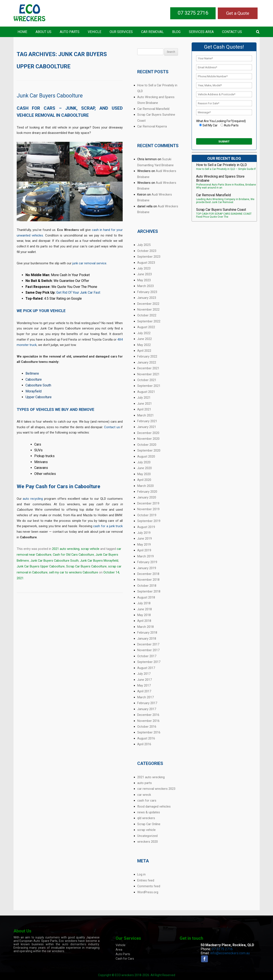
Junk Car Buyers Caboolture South (54, 561)
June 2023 (145, 274)
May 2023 (144, 280)
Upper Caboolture (39, 397)
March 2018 (145, 627)
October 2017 (147, 656)
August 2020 (146, 456)
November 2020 (148, 439)
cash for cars (147, 800)
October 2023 (147, 251)
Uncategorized (147, 836)
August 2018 (146, 597)
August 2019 (146, 527)
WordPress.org (148, 892)
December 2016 (148, 715)
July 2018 (144, 603)
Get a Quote (238, 13)
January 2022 (147, 362)
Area (119, 950)
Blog (176, 32)
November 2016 (148, 721)
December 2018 (148, 574)
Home (22, 32)
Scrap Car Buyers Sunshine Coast (221, 210)
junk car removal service (89, 263)
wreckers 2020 (148, 842)
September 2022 (149, 321)
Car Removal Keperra (152, 126)
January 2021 (147, 427)
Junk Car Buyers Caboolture (50, 96)
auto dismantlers (74, 944)
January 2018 (147, 639)
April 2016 (144, 744)
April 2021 (144, 409)
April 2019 (144, 550)
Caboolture (34, 379)
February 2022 (147, 356)
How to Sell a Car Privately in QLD (222, 165)
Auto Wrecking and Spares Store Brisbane (220, 178)
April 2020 (144, 480)
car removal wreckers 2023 (156, 789)
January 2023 (147, 298)
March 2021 (145, 415)
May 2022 (144, 345)
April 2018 (144, 621)
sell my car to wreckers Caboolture (74, 572)
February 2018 (147, 633)
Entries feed (146, 880)
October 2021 (147, 380)
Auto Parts (70, 32)
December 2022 (148, 304)
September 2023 (149, 257)
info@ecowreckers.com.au (230, 953)
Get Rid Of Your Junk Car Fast (78, 293)
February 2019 (147, 562)
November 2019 (148, 509)
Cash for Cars (125, 959)
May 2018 (144, 615)
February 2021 (147, 421)
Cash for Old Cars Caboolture (73, 555)
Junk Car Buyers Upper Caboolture (41, 566)
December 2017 (148, 644)
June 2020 (145, 468)
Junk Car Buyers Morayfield (99, 561)
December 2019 (148, 503)
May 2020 (144, 474)
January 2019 (147, 568)
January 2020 (147, 497)
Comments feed (149, 886)
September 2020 (149, 450)
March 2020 (145, 486)
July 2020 (144, 462)
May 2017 (144, 685)
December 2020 (148, 433)
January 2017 (147, 709)
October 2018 (147, 586)
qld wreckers (146, 818)
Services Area (201, 32)
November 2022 (148, 310)
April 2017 (144, 691)
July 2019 (144, 533)
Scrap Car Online (149, 824)
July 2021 (144, 398)
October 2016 (147, 727)
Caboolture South (38, 385)
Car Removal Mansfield (153, 109)
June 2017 (145, 680)
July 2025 (144, 245)
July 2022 (144, 333)
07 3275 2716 (193, 13)
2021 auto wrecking (66, 549)
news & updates (149, 812)
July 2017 (144, 674)
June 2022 (145, 339)
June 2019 (145, 539)
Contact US (232, 32)
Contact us (112, 427)
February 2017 (147, 703)
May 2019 (144, 545)
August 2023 (146, 263)
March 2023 (145, 286)
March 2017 (145, 697)
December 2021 (148, 368)
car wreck (144, 795)
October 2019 (147, 515)
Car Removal (152, 32)
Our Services (121, 32)
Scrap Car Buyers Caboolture (86, 566)
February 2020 (147, 492)
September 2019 (149, 521)
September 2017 (149, 662)
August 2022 (146, 327)
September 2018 (149, 591)
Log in (141, 874)
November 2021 (148, 374)
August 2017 (146, 668)
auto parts (145, 783)
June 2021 (145, 404)
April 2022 (144, 351)
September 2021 (149, 386)
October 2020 (147, 445)
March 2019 (145, 556)
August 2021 (146, 392)
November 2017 (148, 650)
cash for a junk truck (108, 526)
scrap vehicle (90, 549)
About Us (43, 32)
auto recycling (33, 499)
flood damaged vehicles (154, 806)
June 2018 (145, 609)
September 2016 (149, 732)
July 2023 (144, 268)
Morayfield (34, 391)
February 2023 (147, 292)
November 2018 (148, 580)
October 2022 (147, 315)
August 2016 (146, 738)
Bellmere (32, 373)
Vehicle (95, 32)
